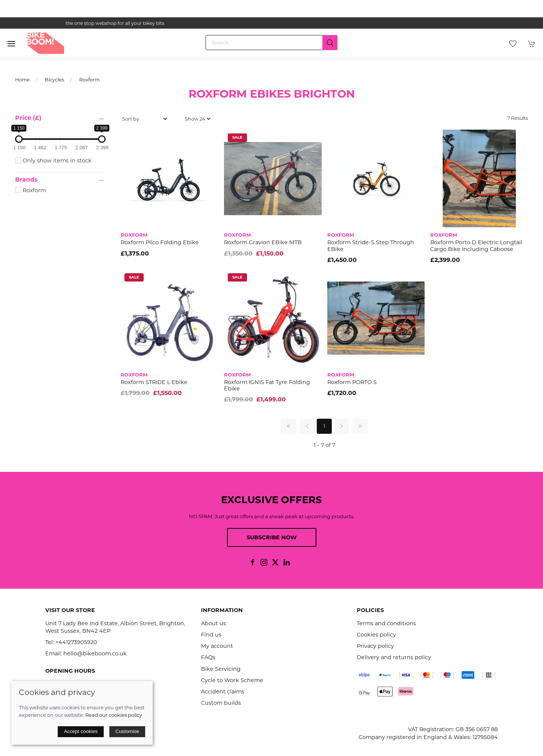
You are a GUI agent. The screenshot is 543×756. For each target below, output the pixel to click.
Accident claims (223, 692)
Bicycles (54, 80)
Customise (127, 731)
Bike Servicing (221, 669)
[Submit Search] (330, 43)
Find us (211, 635)
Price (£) (28, 118)
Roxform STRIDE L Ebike (154, 382)
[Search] (271, 43)
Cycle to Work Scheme (232, 680)
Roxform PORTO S (352, 382)
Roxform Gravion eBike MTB (263, 242)
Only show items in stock (53, 161)
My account (217, 646)
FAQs (208, 657)
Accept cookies (81, 731)
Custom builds (221, 703)
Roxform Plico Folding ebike (160, 242)
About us (213, 623)
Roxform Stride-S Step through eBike (371, 246)
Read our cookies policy (114, 715)
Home (22, 80)
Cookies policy (376, 635)
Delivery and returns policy (394, 657)
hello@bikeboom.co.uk (95, 653)
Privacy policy (375, 646)
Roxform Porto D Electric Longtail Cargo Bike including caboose (476, 246)
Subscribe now (272, 537)
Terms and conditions (386, 623)
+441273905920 (76, 642)
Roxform (89, 80)
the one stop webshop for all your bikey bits (271, 23)
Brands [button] (26, 180)
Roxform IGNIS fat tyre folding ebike (267, 385)
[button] (11, 44)
